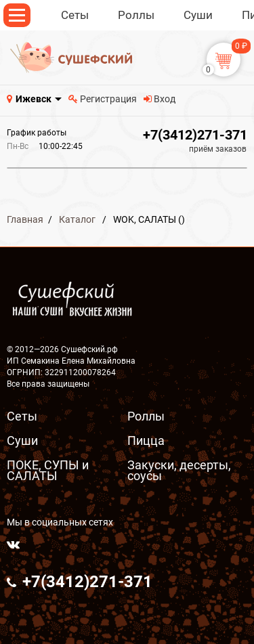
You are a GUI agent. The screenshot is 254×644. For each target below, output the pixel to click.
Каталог (77, 219)
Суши (22, 441)
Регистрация (103, 99)
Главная (25, 219)
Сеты (22, 416)
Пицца (146, 441)
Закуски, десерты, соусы (179, 470)
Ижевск (34, 99)
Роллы (146, 416)
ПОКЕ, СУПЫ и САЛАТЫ (48, 470)
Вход (160, 99)
